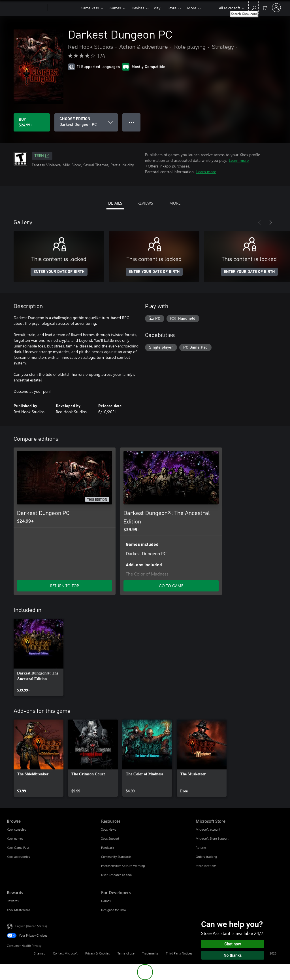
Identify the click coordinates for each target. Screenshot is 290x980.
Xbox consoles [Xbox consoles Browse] (16, 829)
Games (115, 8)
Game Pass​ (90, 8)
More (192, 8)
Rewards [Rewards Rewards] (13, 901)
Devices (138, 8)
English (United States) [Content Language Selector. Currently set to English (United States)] (31, 926)
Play (157, 8)
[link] (39, 657)
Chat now (233, 944)
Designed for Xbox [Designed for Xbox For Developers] (114, 910)
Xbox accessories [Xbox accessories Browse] (18, 857)
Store (172, 8)
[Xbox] (64, 8)
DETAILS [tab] (115, 203)
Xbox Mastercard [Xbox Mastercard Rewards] (18, 910)
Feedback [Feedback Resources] (107, 848)
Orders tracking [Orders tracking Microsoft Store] (206, 857)
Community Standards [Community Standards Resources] (116, 857)
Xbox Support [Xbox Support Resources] (110, 838)
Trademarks (150, 953)
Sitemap (40, 953)
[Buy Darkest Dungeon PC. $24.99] (32, 122)
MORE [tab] (175, 203)
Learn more (239, 160)
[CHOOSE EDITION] (86, 122)
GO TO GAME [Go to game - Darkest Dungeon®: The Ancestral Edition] (171, 586)
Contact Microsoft (65, 953)
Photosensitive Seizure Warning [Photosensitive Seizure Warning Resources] (123, 866)
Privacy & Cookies (98, 953)
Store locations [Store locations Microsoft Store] (206, 866)
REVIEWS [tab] (145, 203)
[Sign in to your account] (276, 8)
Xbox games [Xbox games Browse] (15, 838)
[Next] (271, 222)
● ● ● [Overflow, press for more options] (132, 122)
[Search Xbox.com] (253, 7)
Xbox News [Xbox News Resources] (109, 829)
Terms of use (126, 953)
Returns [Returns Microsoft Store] (201, 848)
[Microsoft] (26, 8)
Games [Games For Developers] (106, 901)
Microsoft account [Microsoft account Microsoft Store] (208, 829)
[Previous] (259, 222)
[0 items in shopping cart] (265, 7)
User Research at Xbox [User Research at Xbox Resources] (117, 875)
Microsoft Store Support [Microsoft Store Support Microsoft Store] (212, 838)
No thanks (233, 955)
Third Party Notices (179, 953)
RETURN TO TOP (65, 586)
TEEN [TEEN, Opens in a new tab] (42, 156)
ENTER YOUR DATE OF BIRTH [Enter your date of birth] (59, 272)
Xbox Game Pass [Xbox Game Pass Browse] (18, 848)
